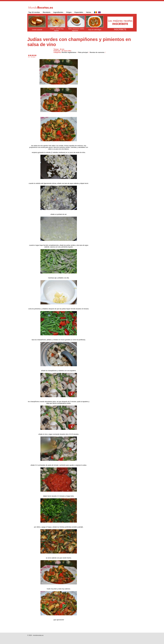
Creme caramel (37, 30)
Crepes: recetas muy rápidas (57, 30)
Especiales (80, 12)
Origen (70, 12)
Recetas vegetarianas (69, 52)
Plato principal (83, 52)
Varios (90, 12)
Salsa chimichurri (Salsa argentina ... (76, 30)
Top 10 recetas (35, 12)
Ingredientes (60, 12)
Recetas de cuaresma (97, 52)
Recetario (48, 12)
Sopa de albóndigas (95, 30)
